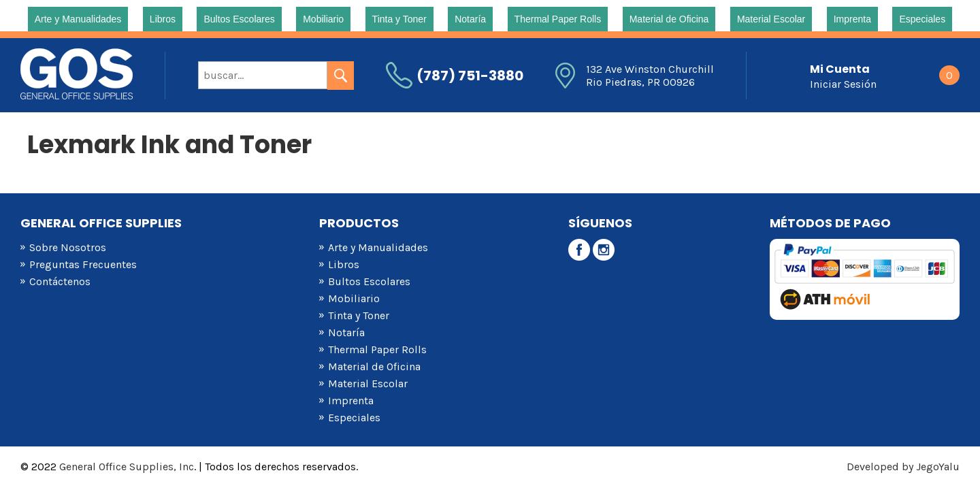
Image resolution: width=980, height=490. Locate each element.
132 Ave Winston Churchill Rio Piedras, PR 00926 (650, 76)
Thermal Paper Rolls (558, 19)
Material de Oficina (669, 19)
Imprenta (852, 19)
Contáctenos (60, 281)
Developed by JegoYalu (903, 467)
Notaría (470, 19)
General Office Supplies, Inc (127, 467)
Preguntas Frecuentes (83, 264)
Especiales (922, 19)
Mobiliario (323, 19)
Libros (163, 19)
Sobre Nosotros (68, 247)
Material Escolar (771, 19)
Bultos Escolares (239, 19)
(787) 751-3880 (470, 76)
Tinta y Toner (399, 19)
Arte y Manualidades (78, 19)
